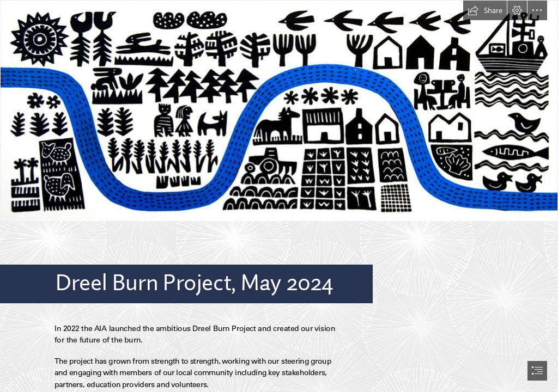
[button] (485, 10)
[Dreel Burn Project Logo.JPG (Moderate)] (279, 111)
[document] (279, 196)
